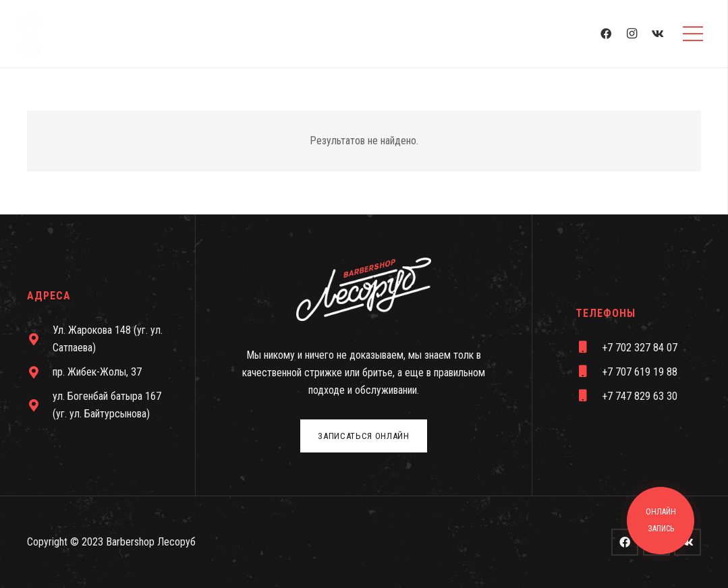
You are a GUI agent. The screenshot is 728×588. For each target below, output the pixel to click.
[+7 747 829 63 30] (588, 396)
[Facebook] (606, 34)
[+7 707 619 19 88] (588, 372)
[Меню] (693, 34)
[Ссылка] (29, 34)
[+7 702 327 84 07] (588, 348)
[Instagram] (632, 34)
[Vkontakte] (658, 34)
